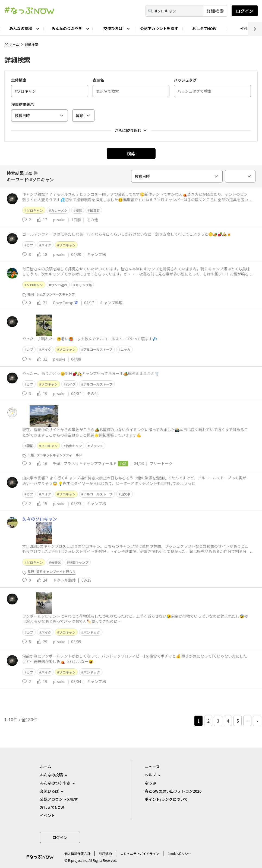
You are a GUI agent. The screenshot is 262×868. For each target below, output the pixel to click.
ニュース (152, 767)
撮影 (79, 210)
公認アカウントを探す (159, 28)
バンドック (92, 632)
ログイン (245, 11)
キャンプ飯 (84, 285)
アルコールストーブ (98, 349)
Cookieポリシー (179, 853)
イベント (48, 815)
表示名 (98, 80)
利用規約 (105, 853)
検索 (131, 153)
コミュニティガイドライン (140, 853)
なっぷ (150, 783)
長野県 (56, 562)
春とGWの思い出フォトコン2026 (173, 791)
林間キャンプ (79, 562)
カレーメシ (59, 210)
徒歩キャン (74, 446)
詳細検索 (215, 11)
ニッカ (125, 349)
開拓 (30, 446)
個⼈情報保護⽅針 (77, 853)
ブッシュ (96, 446)
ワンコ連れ (59, 285)
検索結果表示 (23, 104)
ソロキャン (35, 210)
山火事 (125, 494)
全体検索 (19, 80)
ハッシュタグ (185, 80)
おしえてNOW (204, 28)
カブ (30, 245)
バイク (46, 245)
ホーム (12, 44)
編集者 (95, 210)
